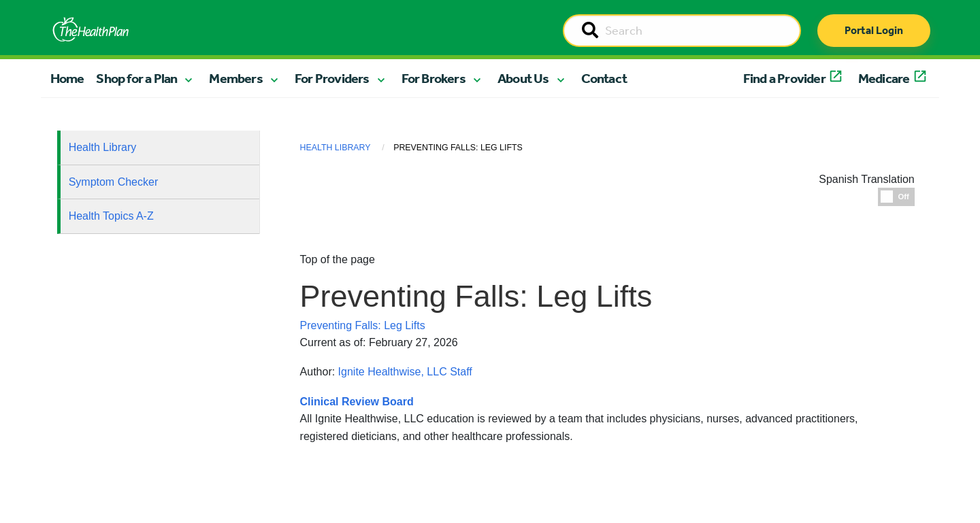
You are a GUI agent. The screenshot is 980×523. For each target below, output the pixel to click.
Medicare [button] (884, 78)
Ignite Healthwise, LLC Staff (405, 372)
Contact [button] (604, 78)
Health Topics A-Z (111, 216)
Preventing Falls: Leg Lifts (363, 325)
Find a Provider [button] (784, 78)
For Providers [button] (332, 78)
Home (67, 78)
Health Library (103, 147)
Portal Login (874, 30)
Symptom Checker (114, 182)
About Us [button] (523, 78)
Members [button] (235, 78)
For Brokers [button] (434, 78)
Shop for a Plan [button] (136, 78)
